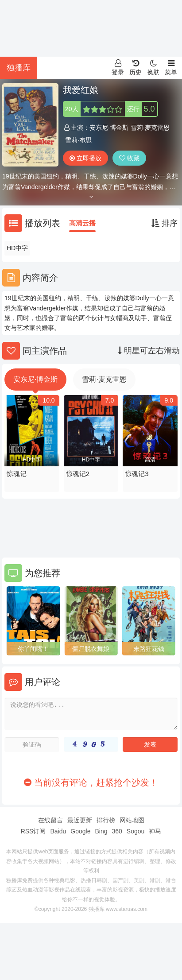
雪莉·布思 (78, 140)
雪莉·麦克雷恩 (150, 128)
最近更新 (80, 820)
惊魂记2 (78, 474)
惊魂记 (17, 474)
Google (80, 831)
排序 (165, 223)
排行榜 (106, 820)
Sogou (136, 831)
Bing (101, 831)
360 (117, 831)
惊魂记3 (137, 474)
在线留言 (50, 820)
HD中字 (17, 248)
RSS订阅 (33, 831)
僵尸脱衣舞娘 (91, 649)
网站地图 (132, 820)
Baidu (58, 831)
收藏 (129, 158)
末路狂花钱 (149, 649)
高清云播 (82, 223)
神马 (155, 831)
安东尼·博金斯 (109, 128)
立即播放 (85, 158)
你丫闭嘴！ (33, 649)
